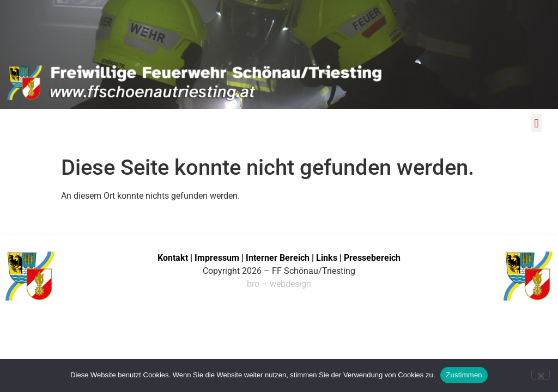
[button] (536, 123)
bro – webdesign (279, 284)
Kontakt (173, 258)
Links (327, 258)
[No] (541, 375)
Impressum (218, 258)
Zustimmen (464, 375)
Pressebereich (372, 258)
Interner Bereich (278, 258)
